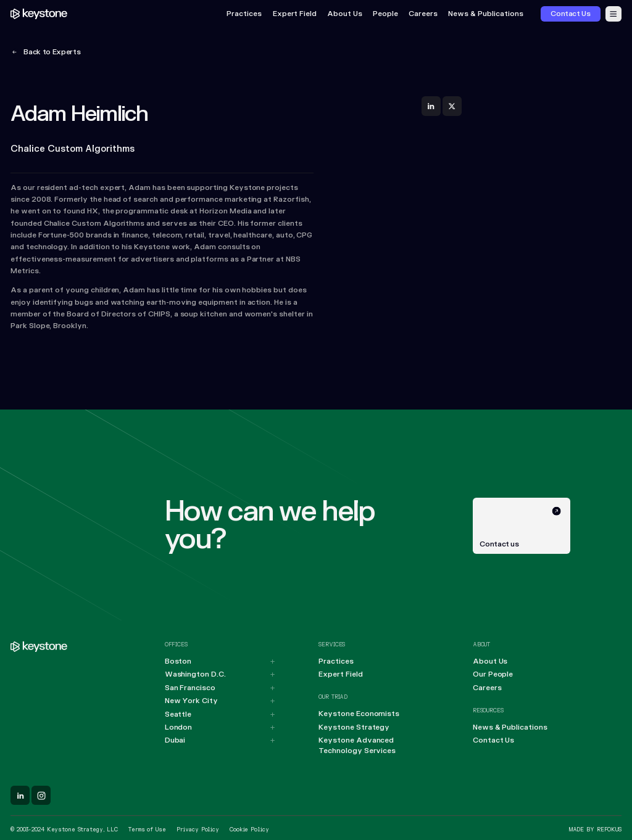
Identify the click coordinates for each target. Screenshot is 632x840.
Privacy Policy (198, 830)
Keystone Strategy (354, 727)
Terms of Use (147, 830)
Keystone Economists (359, 714)
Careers (423, 14)
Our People (493, 674)
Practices (244, 14)
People (385, 14)
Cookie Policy (249, 830)
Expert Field (295, 14)
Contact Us (493, 740)
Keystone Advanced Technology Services (357, 746)
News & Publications (486, 14)
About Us (345, 14)
